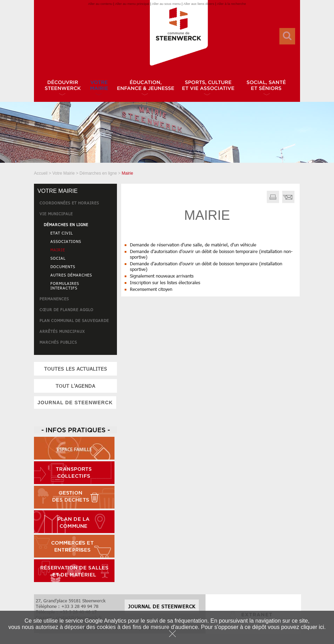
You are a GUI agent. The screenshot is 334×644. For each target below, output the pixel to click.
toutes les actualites (76, 369)
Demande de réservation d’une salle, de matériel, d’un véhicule (193, 245)
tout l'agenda (75, 386)
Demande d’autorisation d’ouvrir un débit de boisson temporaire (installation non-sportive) (211, 254)
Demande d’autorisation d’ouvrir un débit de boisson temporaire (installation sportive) (206, 266)
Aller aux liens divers (199, 4)
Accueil (41, 173)
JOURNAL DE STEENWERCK (75, 402)
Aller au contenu (100, 4)
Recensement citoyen (151, 289)
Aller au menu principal (132, 4)
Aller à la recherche (232, 4)
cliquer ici (312, 627)
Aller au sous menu (166, 4)
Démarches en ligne (98, 173)
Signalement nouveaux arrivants (162, 276)
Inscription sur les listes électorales (165, 282)
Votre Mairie (63, 173)
